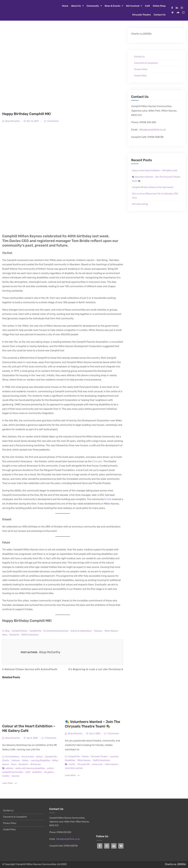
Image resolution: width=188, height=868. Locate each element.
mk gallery (49, 772)
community (97, 764)
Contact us (160, 15)
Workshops (36, 764)
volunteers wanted (74, 768)
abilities (9, 768)
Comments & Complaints (146, 63)
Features (98, 631)
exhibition (37, 772)
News (5, 635)
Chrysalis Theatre (141, 15)
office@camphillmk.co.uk (152, 130)
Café (147, 6)
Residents (14, 635)
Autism (39, 757)
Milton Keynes (111, 631)
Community (93, 6)
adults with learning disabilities (30, 768)
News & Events (113, 6)
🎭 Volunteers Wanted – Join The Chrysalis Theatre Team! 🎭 (156, 179)
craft (28, 772)
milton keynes (111, 764)
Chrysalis (97, 461)
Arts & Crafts (28, 757)
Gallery (25, 761)
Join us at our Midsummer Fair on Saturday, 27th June (155, 196)
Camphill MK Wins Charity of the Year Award (153, 187)
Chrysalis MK (83, 764)
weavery (15, 776)
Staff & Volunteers (30, 635)
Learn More (9, 783)
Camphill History (20, 631)
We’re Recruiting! (140, 204)
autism (50, 768)
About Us (76, 6)
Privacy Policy (141, 69)
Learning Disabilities (40, 761)
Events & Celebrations (81, 631)
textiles (6, 776)
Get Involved (133, 6)
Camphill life (36, 631)
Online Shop (159, 6)
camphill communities (13, 772)
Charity (6, 761)
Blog (7, 631)
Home (65, 6)
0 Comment (53, 121)
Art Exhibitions (12, 757)
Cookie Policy (140, 76)
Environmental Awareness (56, 631)
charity (72, 764)
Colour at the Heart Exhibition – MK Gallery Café (155, 171)
